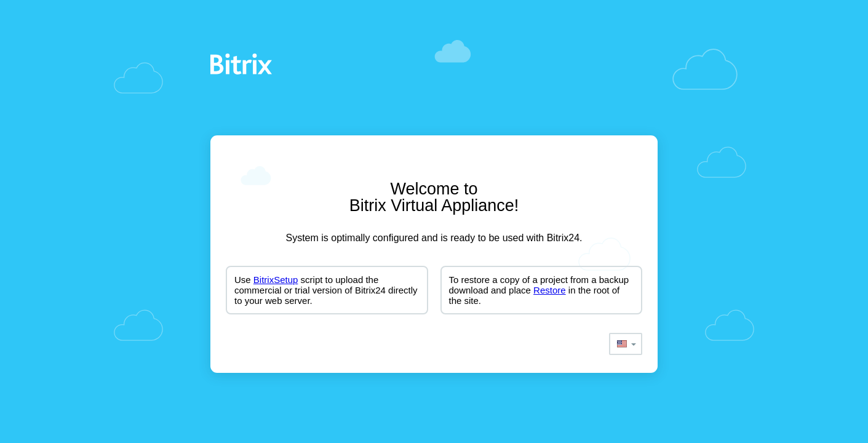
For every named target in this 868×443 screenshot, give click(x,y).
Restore (550, 290)
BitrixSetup (276, 280)
